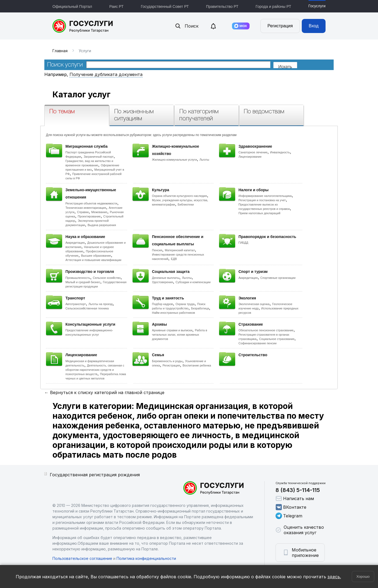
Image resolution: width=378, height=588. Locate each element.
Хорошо (363, 577)
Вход (314, 26)
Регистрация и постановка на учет (262, 200)
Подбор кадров (162, 304)
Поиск (187, 26)
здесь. (334, 577)
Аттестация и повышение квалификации (93, 260)
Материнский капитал (180, 250)
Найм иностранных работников (173, 313)
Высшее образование (96, 256)
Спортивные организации (278, 278)
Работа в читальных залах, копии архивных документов (180, 335)
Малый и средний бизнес (83, 282)
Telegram (289, 516)
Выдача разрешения (102, 225)
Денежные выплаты (166, 278)
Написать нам (295, 498)
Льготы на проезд (100, 304)
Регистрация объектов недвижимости (91, 203)
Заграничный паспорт (99, 157)
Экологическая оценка (254, 304)
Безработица (200, 308)
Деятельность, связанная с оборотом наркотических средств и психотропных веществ (95, 370)
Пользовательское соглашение (82, 558)
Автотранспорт (76, 304)
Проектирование (89, 216)
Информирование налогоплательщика (265, 196)
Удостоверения (162, 282)
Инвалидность (280, 152)
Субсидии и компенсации (193, 282)
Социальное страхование (277, 339)
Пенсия (157, 250)
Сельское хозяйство (107, 278)
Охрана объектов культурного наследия (179, 196)
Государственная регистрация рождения (95, 475)
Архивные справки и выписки (172, 330)
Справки (83, 212)
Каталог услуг (82, 94)
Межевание (99, 212)
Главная (60, 51)
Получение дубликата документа (106, 74)
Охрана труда (185, 304)
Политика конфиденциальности (146, 558)
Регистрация (280, 26)
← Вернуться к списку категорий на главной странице (104, 392)
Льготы (204, 160)
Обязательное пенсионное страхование (266, 330)
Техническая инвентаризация (86, 208)
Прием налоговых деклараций (259, 213)
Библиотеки (186, 204)
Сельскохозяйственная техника (87, 308)
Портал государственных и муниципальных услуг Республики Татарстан (83, 26)
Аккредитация (75, 243)
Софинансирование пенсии (258, 343)
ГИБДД (243, 243)
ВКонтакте (291, 507)
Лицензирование (250, 157)
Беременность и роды (167, 361)
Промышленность (78, 278)
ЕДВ (174, 259)
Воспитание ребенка (197, 365)
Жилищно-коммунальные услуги (174, 160)
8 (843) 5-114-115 (298, 490)
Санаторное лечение (253, 152)
